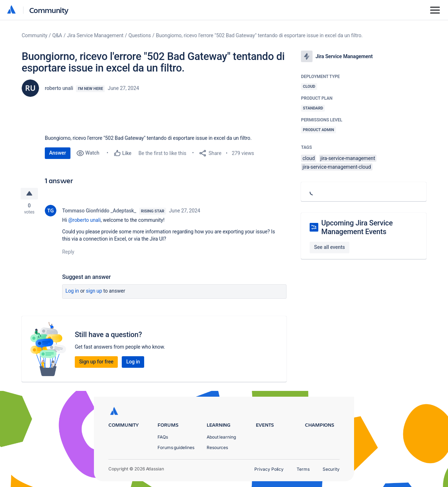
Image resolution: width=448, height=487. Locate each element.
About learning (221, 437)
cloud (309, 158)
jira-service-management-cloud (337, 167)
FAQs (163, 437)
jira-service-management (348, 158)
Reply (68, 252)
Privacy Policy (269, 469)
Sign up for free (96, 362)
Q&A (57, 35)
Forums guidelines (176, 447)
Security (331, 469)
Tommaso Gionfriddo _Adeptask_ (99, 211)
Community (49, 10)
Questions (140, 35)
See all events (329, 247)
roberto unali (59, 88)
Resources (217, 447)
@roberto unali (85, 220)
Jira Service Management (95, 35)
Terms (303, 469)
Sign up (94, 291)
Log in (72, 291)
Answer (58, 153)
